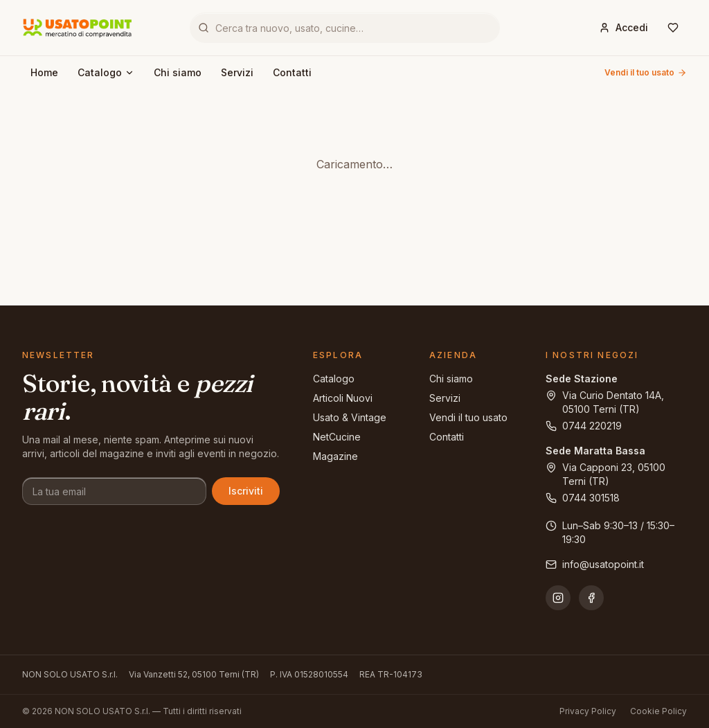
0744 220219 (584, 426)
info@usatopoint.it (595, 564)
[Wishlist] (673, 28)
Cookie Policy (658, 711)
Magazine (335, 456)
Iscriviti (246, 491)
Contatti (292, 72)
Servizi (237, 72)
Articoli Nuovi (343, 398)
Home (44, 72)
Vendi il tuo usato (646, 72)
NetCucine (337, 437)
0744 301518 (583, 498)
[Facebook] (591, 598)
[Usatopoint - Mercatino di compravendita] (78, 28)
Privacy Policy (588, 711)
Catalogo (106, 72)
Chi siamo (178, 72)
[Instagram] (558, 598)
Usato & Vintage (350, 417)
